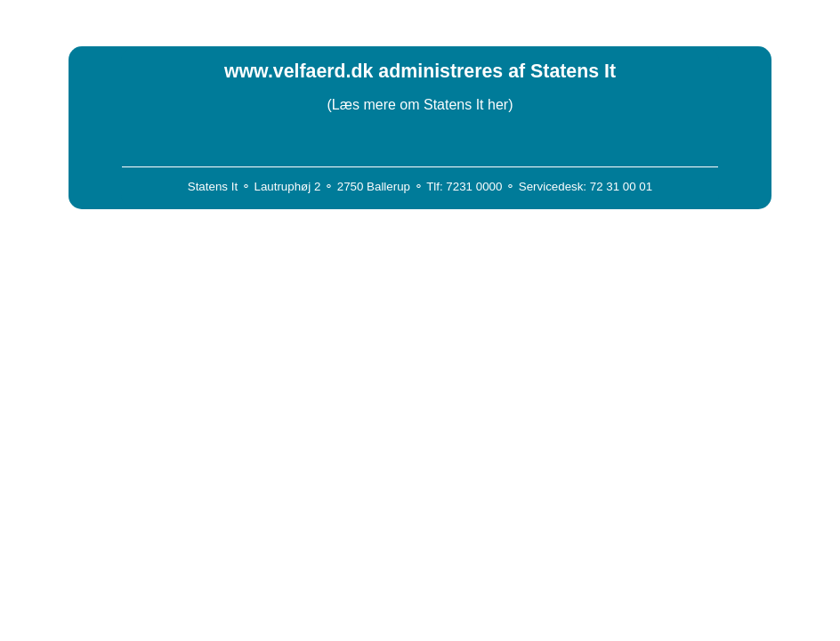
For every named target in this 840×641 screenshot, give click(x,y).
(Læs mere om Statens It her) (420, 105)
